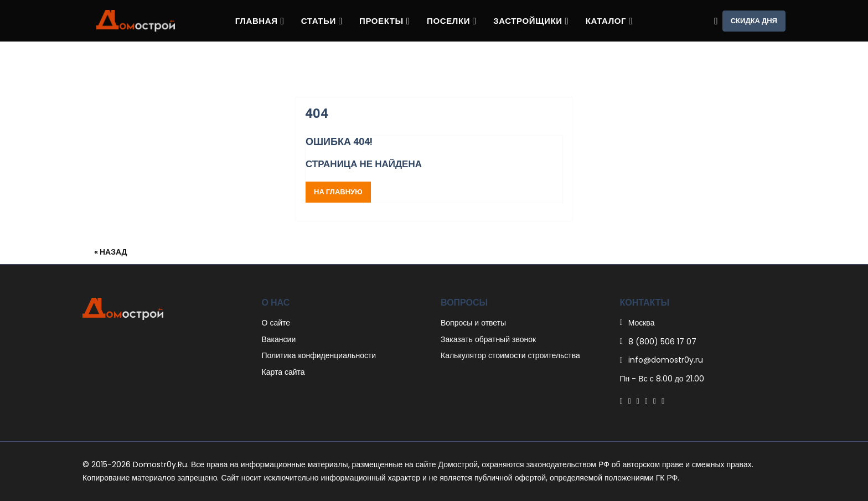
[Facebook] (621, 401)
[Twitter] (630, 401)
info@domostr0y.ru (666, 360)
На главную (338, 192)
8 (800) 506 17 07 (662, 342)
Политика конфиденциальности (319, 355)
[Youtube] (663, 401)
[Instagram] (655, 401)
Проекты (385, 21)
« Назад (111, 252)
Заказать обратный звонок (488, 339)
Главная (260, 21)
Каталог (609, 21)
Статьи (322, 21)
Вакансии (279, 339)
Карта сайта (283, 372)
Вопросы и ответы (473, 323)
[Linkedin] (646, 401)
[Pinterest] (638, 401)
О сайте (276, 323)
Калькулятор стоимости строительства (510, 355)
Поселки (452, 21)
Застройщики (531, 21)
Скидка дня (754, 21)
